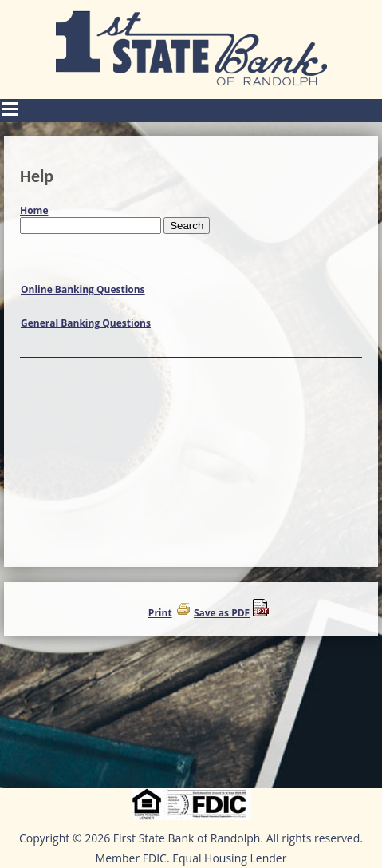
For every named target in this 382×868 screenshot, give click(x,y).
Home (34, 210)
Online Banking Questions (83, 289)
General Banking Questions (86, 323)
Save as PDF (222, 613)
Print (160, 613)
